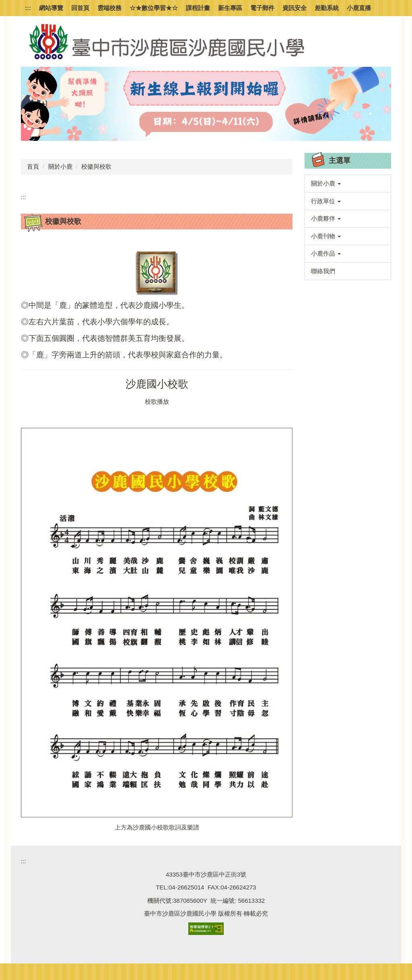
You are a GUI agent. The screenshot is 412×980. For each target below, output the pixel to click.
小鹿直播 (359, 8)
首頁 (33, 166)
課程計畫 (198, 8)
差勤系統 (327, 8)
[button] (348, 184)
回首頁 (80, 8)
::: (28, 8)
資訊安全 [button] (295, 8)
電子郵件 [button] (262, 8)
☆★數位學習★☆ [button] (154, 8)
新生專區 (230, 8)
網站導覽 (51, 8)
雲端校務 (109, 8)
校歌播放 (157, 401)
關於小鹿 (60, 166)
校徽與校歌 (96, 166)
